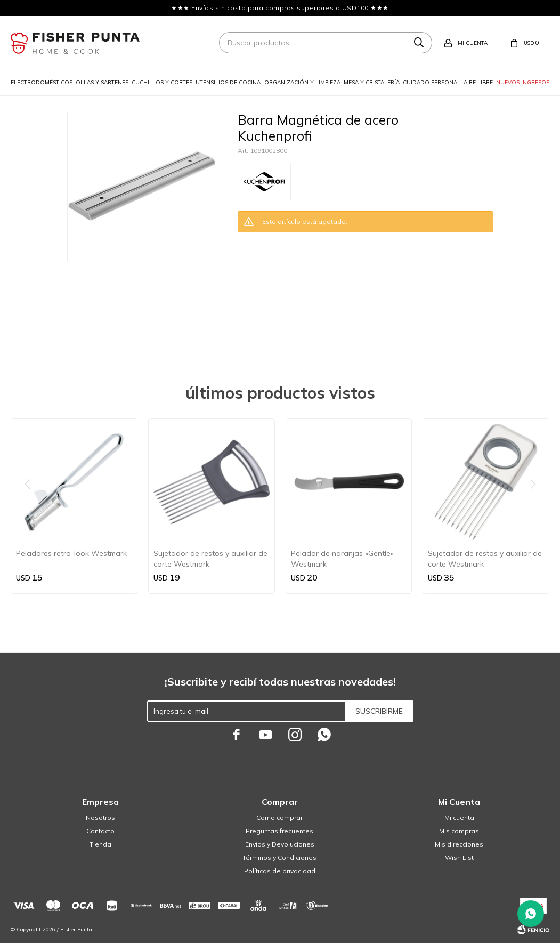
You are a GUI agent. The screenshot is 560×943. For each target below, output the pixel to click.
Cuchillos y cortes (162, 82)
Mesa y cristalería (372, 82)
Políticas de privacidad (280, 871)
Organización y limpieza (302, 82)
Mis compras (459, 831)
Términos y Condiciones (279, 857)
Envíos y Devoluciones (280, 844)
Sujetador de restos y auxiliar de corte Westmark (210, 559)
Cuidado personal (432, 82)
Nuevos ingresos (523, 82)
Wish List (459, 857)
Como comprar (279, 817)
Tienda (100, 844)
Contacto (100, 831)
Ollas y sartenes (102, 82)
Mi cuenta (459, 817)
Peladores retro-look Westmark (71, 553)
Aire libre (478, 82)
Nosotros (100, 817)
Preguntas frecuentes (279, 831)
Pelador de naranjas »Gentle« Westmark (342, 559)
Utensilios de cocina (228, 82)
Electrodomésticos (42, 82)
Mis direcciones (459, 844)
